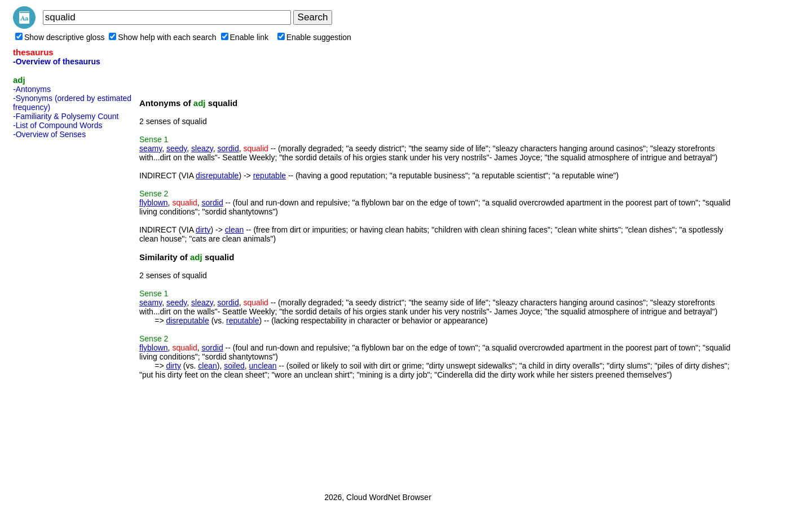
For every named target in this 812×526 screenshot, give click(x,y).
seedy (176, 148)
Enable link (245, 37)
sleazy (202, 148)
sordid (228, 148)
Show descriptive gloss (60, 37)
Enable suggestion (314, 37)
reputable (270, 176)
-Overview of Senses (49, 134)
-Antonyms (32, 89)
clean (234, 230)
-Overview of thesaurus (57, 62)
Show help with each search (162, 37)
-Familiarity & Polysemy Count (66, 116)
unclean (263, 366)
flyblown (154, 203)
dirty (203, 230)
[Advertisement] (58, 312)
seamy (151, 148)
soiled (234, 366)
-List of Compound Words (58, 125)
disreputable (217, 176)
